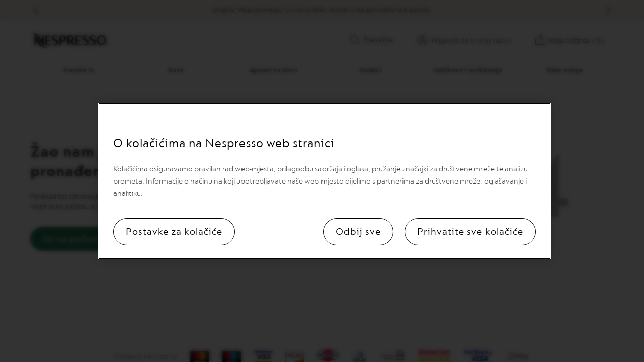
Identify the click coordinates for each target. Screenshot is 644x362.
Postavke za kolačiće (174, 232)
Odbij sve (358, 232)
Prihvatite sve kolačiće (470, 232)
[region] (325, 181)
